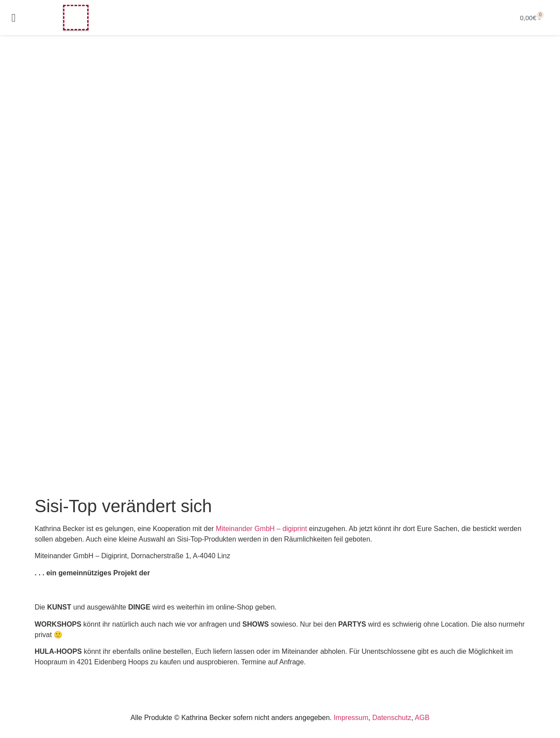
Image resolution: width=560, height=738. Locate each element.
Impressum (351, 718)
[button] (14, 18)
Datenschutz (392, 718)
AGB (422, 718)
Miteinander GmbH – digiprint (262, 529)
